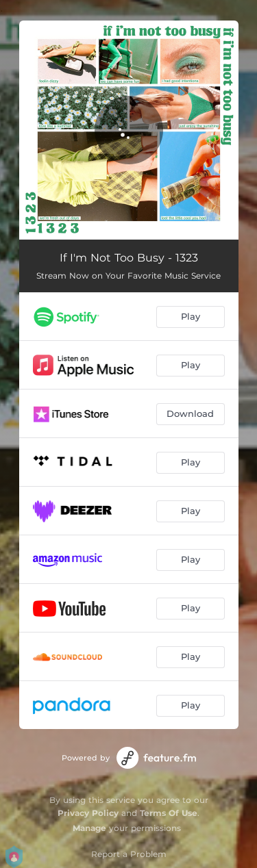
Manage (89, 828)
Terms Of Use (169, 813)
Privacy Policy (88, 813)
